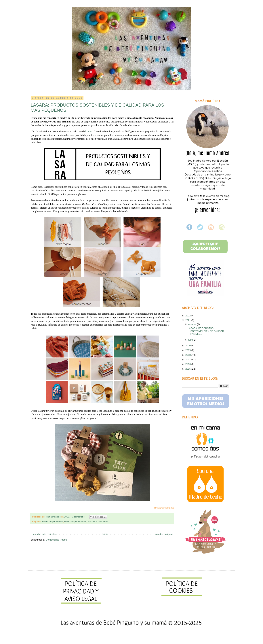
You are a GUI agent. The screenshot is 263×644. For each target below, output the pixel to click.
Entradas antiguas (163, 534)
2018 (188, 355)
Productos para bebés (53, 521)
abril (191, 340)
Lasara (89, 131)
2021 (188, 320)
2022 (188, 316)
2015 (188, 369)
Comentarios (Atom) (56, 540)
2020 (188, 346)
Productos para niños (98, 521)
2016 (188, 364)
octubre (193, 324)
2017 (188, 359)
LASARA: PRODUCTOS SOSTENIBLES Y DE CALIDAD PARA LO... (206, 331)
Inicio (105, 534)
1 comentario (79, 517)
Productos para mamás (75, 521)
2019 (188, 350)
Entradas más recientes (44, 534)
